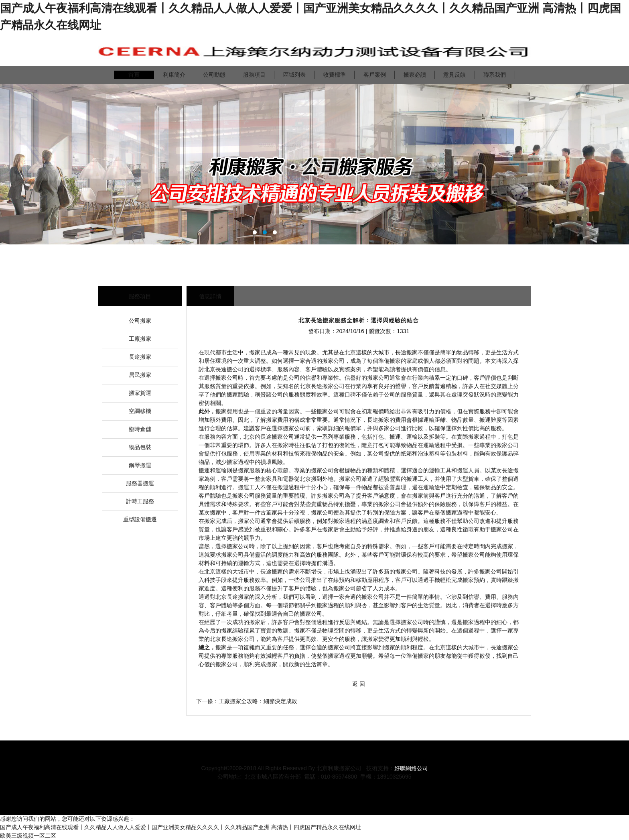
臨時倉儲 (140, 429)
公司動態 (214, 75)
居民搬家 (140, 375)
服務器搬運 (140, 483)
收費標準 (335, 75)
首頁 (134, 75)
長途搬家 (140, 357)
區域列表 (294, 75)
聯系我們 (495, 75)
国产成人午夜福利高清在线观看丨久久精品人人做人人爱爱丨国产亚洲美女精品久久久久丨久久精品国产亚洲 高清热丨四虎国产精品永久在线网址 (181, 827)
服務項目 (254, 75)
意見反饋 (455, 75)
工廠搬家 (140, 339)
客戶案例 (375, 75)
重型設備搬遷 (140, 519)
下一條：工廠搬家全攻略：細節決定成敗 (247, 701)
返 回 (359, 684)
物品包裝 (140, 447)
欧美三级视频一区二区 (28, 836)
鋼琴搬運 (140, 465)
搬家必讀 (415, 75)
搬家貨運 (140, 393)
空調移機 (140, 411)
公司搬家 (140, 321)
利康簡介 (174, 75)
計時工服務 (140, 501)
